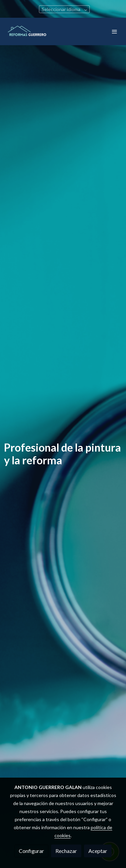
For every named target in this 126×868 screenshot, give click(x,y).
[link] (27, 31)
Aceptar (98, 851)
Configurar (31, 851)
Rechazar (66, 851)
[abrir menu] (115, 31)
